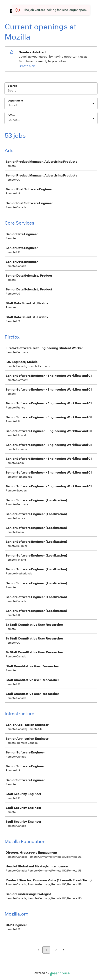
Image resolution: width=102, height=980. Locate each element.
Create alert (27, 66)
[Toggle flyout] (93, 104)
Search (12, 86)
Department (15, 101)
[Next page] (63, 950)
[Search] (51, 91)
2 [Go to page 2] (56, 950)
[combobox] (8, 105)
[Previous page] (39, 950)
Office (12, 115)
